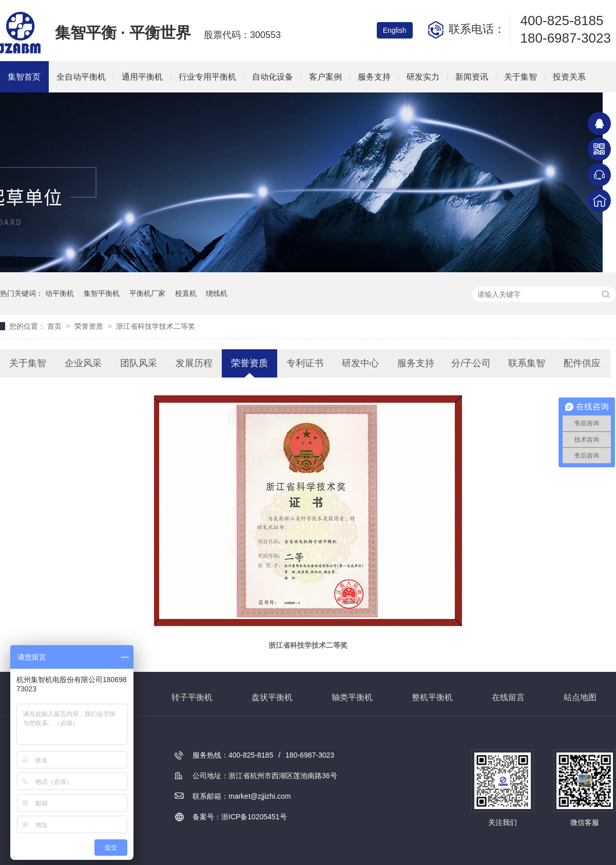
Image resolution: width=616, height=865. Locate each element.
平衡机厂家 (147, 293)
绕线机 (217, 293)
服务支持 (374, 77)
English (395, 30)
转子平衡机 (192, 697)
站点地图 (580, 697)
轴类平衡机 (352, 697)
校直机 (186, 293)
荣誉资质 (90, 326)
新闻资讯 (472, 77)
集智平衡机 (102, 293)
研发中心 (360, 363)
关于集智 (521, 77)
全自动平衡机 (81, 77)
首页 (55, 326)
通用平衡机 (142, 77)
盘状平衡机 (272, 697)
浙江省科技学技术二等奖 (156, 326)
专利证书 (305, 363)
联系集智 (527, 363)
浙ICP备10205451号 (254, 817)
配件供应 (582, 363)
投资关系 (569, 77)
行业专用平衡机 (207, 77)
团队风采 (139, 363)
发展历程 (194, 363)
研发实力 (423, 77)
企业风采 (83, 363)
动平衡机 (60, 293)
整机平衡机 (432, 697)
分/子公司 (471, 363)
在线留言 (508, 697)
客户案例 (325, 77)
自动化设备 (273, 77)
